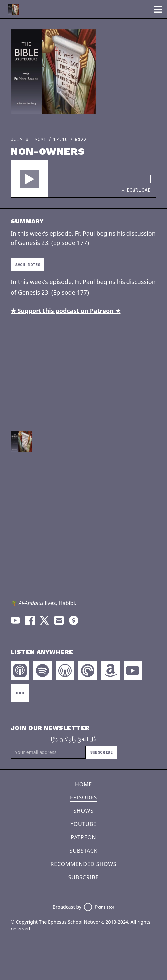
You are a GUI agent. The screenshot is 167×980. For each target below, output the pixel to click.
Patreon (84, 837)
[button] (30, 179)
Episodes (83, 797)
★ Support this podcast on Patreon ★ (66, 311)
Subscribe (101, 752)
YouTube (83, 824)
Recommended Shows (84, 864)
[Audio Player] (83, 179)
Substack (84, 851)
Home (83, 784)
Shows (83, 811)
